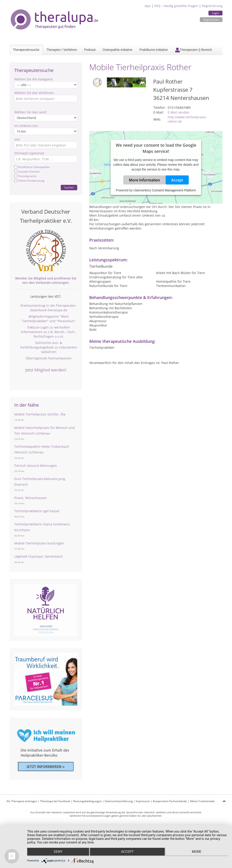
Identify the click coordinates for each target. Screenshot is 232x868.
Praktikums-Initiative (153, 50)
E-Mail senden (179, 112)
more (198, 852)
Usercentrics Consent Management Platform (165, 190)
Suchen (69, 187)
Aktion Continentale (202, 801)
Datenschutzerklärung (119, 801)
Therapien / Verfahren (62, 50)
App (148, 6)
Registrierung (212, 6)
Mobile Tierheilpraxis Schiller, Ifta (40, 414)
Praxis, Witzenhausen (31, 498)
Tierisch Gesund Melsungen (36, 466)
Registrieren (211, 20)
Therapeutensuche (26, 50)
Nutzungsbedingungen (87, 801)
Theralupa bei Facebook (55, 801)
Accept (177, 180)
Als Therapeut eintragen (22, 801)
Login (215, 13)
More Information (144, 180)
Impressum (143, 801)
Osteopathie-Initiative (118, 50)
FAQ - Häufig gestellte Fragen (176, 6)
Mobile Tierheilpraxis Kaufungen (39, 543)
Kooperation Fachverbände (170, 801)
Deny (57, 852)
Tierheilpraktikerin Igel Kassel (37, 511)
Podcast (90, 50)
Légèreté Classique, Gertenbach (39, 556)
